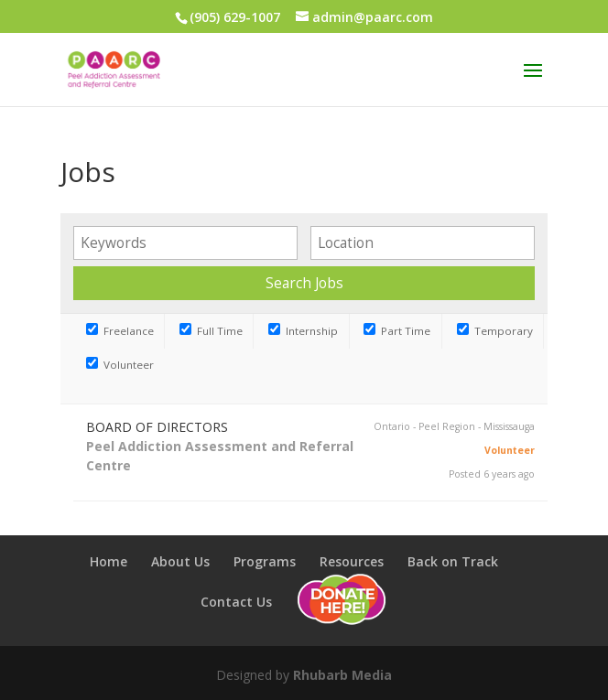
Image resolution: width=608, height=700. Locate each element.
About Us (180, 561)
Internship (303, 331)
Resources (352, 561)
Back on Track (453, 561)
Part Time (397, 331)
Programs (265, 561)
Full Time (211, 331)
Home (109, 561)
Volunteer (120, 365)
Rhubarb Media (342, 675)
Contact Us (236, 602)
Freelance (120, 331)
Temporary (495, 331)
